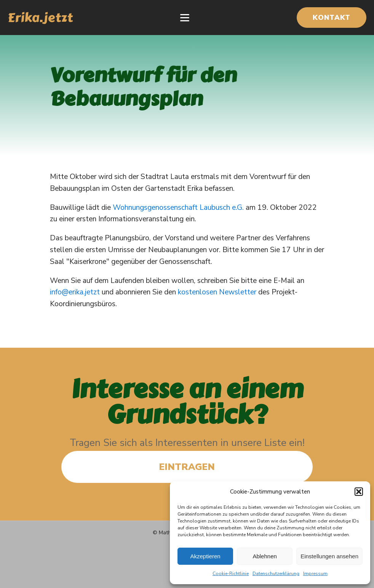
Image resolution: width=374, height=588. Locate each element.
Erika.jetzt (40, 18)
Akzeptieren (205, 556)
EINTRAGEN (187, 467)
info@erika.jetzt (75, 292)
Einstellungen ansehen (329, 556)
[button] (359, 492)
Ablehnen (265, 556)
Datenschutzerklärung (276, 574)
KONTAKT (332, 18)
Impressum (315, 574)
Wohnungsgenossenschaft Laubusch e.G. (178, 208)
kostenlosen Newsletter (217, 292)
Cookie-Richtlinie (231, 574)
